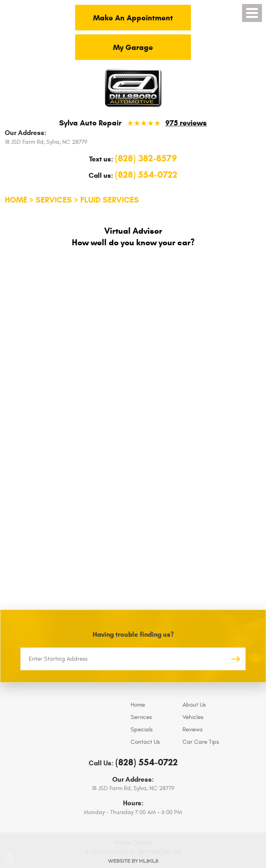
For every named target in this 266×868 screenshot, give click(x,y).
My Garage (133, 47)
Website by (133, 861)
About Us (194, 705)
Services (54, 200)
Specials (142, 730)
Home (16, 200)
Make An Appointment (133, 18)
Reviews (193, 730)
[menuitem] (155, 705)
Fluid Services (110, 200)
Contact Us (145, 742)
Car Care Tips (201, 742)
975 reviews (186, 123)
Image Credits (133, 843)
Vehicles (193, 717)
